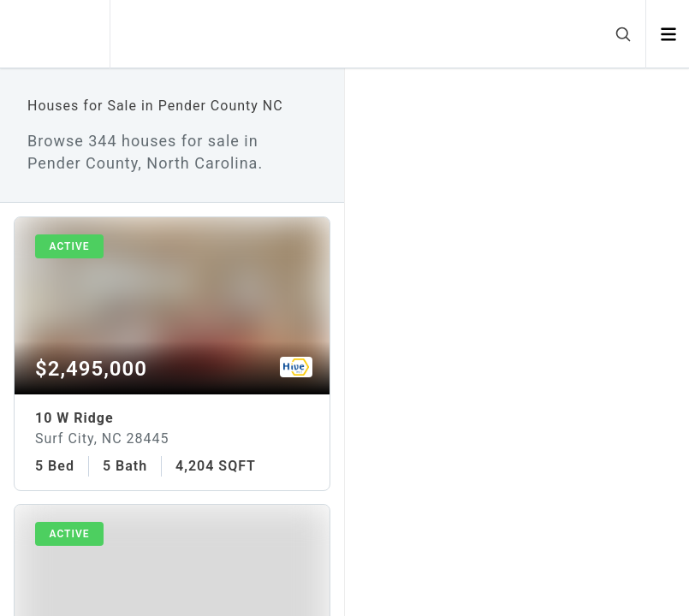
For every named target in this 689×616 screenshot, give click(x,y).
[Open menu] (668, 34)
